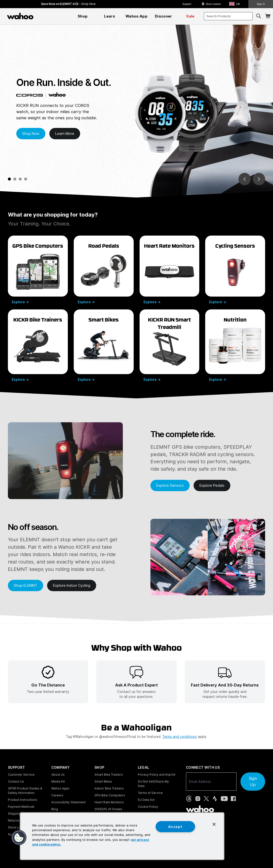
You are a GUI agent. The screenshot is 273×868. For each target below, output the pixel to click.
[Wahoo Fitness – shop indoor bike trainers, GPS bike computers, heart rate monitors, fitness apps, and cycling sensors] (20, 16)
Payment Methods (21, 807)
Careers (57, 795)
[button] (236, 4)
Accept (175, 827)
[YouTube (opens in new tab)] (224, 799)
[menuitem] (82, 16)
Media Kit (58, 781)
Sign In (261, 4)
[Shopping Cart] (268, 16)
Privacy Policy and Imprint (157, 775)
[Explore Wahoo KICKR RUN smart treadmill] (170, 345)
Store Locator (213, 4)
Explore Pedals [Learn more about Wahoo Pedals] (212, 485)
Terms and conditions (180, 737)
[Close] (214, 824)
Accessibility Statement (68, 802)
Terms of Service (150, 793)
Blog (55, 809)
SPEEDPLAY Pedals (108, 809)
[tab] (9, 179)
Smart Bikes (103, 781)
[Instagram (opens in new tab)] (198, 799)
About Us (58, 775)
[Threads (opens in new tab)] (189, 799)
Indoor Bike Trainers (109, 788)
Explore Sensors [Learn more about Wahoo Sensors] (170, 485)
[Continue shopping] (42, 16)
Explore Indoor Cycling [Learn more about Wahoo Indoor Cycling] (72, 585)
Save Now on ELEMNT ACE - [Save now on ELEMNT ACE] (68, 4)
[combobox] (228, 16)
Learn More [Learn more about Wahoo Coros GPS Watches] (65, 133)
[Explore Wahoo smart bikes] (104, 345)
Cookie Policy (148, 807)
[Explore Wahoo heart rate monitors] (170, 270)
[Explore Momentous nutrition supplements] (235, 345)
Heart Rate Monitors (109, 802)
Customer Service (21, 775)
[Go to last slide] (245, 179)
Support (187, 4)
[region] (122, 836)
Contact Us (16, 781)
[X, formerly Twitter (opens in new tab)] (206, 799)
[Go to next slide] (259, 179)
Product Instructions (23, 800)
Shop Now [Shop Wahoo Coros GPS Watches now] (31, 133)
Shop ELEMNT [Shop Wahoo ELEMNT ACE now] (26, 585)
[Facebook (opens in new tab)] (233, 799)
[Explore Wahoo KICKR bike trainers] (38, 345)
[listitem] (48, 682)
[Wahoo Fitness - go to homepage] (200, 809)
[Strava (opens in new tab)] (215, 799)
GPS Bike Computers (110, 795)
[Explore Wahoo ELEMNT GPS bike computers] (38, 270)
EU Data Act (146, 800)
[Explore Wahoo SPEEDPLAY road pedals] (104, 270)
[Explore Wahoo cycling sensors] (235, 270)
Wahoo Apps (60, 788)
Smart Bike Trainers (109, 775)
